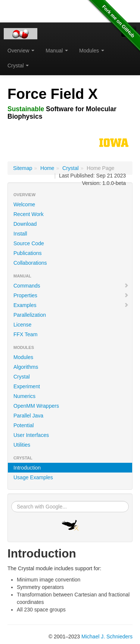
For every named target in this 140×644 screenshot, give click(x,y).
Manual (57, 51)
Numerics (24, 396)
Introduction (27, 468)
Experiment (27, 386)
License (22, 325)
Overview (21, 51)
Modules (92, 51)
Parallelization (30, 315)
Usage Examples (33, 477)
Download (25, 224)
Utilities (22, 445)
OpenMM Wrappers (36, 406)
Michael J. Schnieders (107, 637)
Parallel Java (28, 416)
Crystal (18, 66)
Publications (28, 253)
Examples (71, 305)
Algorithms (26, 367)
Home (47, 168)
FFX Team (25, 334)
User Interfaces (31, 435)
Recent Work (29, 214)
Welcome (24, 204)
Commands (71, 286)
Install (20, 234)
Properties (71, 295)
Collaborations (30, 263)
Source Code (29, 243)
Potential (24, 425)
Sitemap (23, 168)
